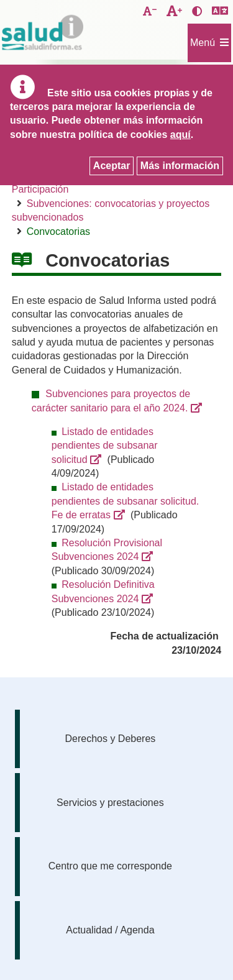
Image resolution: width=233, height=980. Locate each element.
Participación (40, 189)
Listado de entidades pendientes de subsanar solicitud (105, 446)
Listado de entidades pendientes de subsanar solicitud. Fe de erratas (126, 501)
